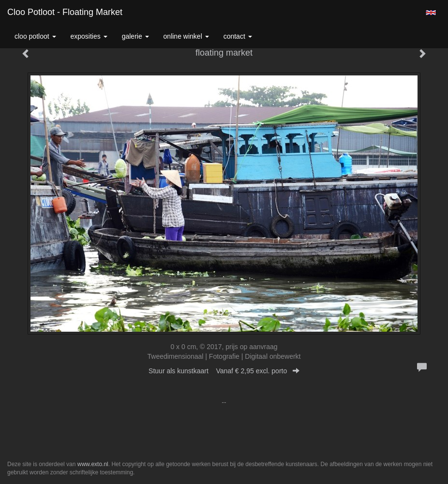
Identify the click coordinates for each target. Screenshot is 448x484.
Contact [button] (238, 36)
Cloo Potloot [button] (35, 36)
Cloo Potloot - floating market (65, 12)
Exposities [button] (89, 36)
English (431, 13)
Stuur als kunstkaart (224, 371)
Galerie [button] (135, 36)
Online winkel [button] (186, 36)
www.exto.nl (93, 464)
